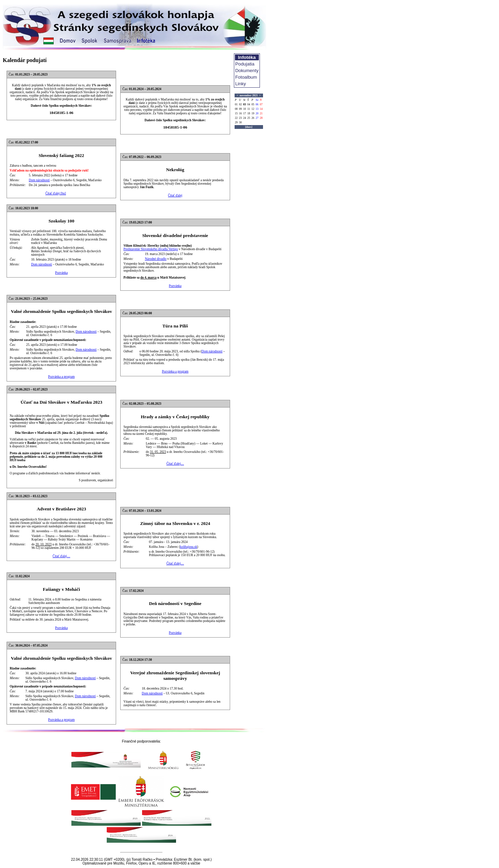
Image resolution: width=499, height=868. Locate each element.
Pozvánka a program (62, 377)
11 (249, 109)
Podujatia (245, 64)
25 (249, 118)
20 (257, 113)
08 (236, 109)
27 (257, 118)
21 (261, 113)
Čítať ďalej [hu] (56, 193)
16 (240, 113)
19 (253, 113)
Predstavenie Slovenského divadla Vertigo (151, 249)
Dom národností (39, 180)
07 (261, 104)
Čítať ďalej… (175, 464)
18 (249, 113)
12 (253, 109)
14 (261, 109)
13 (257, 109)
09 (240, 109)
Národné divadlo (156, 259)
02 (240, 104)
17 (245, 113)
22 (236, 118)
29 (236, 122)
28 (261, 118)
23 (240, 118)
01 (236, 104)
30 (240, 122)
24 (245, 118)
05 (253, 104)
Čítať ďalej (175, 195)
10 (245, 109)
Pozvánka (61, 273)
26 (253, 118)
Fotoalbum (246, 77)
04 (249, 104)
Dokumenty (247, 71)
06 (257, 104)
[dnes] (249, 127)
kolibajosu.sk (189, 547)
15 (236, 113)
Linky (241, 84)
